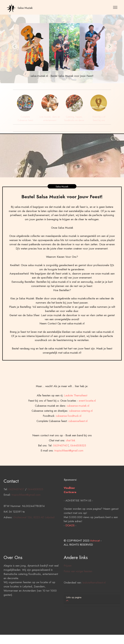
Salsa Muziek (25, 8)
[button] (15, 46)
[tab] (92, 599)
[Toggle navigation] (115, 7)
